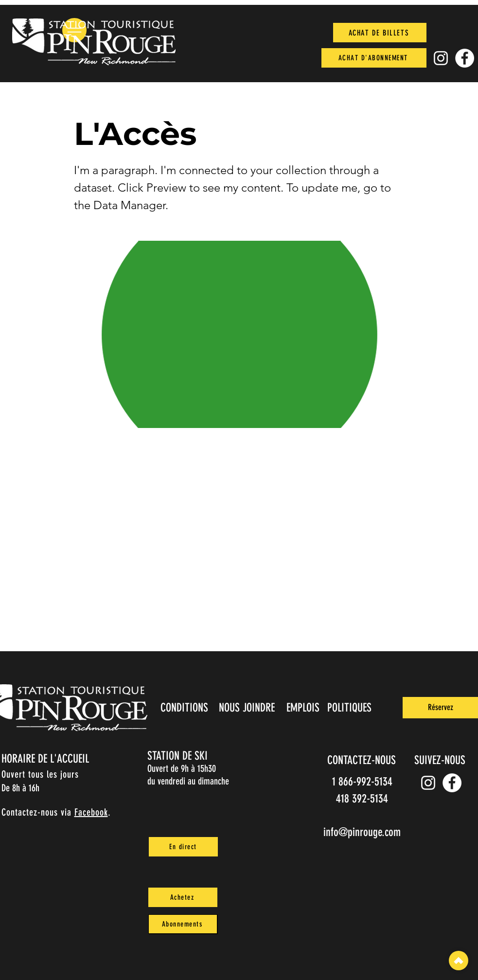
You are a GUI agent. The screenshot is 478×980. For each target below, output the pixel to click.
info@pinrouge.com (362, 832)
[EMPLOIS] (304, 708)
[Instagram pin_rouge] (441, 58)
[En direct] (183, 847)
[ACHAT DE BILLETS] (380, 33)
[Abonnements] (183, 924)
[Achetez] (183, 897)
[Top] (459, 961)
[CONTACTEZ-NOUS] (363, 760)
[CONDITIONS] (186, 708)
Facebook (91, 812)
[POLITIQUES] (350, 708)
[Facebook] (465, 58)
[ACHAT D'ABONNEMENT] (374, 58)
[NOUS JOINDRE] (248, 708)
